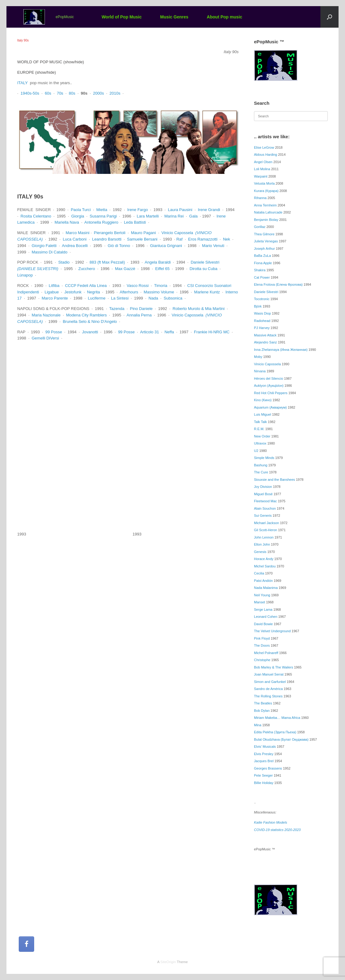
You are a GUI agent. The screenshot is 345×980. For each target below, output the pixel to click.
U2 (256, 451)
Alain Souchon (265, 508)
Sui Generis (263, 515)
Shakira (260, 270)
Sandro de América (268, 689)
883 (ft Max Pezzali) (107, 262)
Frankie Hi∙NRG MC (212, 332)
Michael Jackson (266, 523)
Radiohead (262, 321)
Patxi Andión (263, 581)
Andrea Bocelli (75, 246)
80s (72, 93)
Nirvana (260, 371)
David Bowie (263, 624)
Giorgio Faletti (44, 246)
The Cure (261, 472)
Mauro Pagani (143, 233)
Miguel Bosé (263, 494)
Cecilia (259, 573)
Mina (258, 725)
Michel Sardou (265, 566)
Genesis (260, 552)
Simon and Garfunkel (270, 682)
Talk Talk (260, 422)
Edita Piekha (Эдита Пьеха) (275, 732)
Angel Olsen (263, 162)
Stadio (64, 262)
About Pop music (225, 17)
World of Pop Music (121, 17)
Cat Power (262, 277)
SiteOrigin (168, 962)
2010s (115, 93)
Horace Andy (264, 559)
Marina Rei (174, 216)
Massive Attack (265, 335)
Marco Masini (78, 233)
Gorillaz (260, 227)
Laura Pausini (180, 210)
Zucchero (87, 269)
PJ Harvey (262, 328)
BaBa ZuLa (262, 256)
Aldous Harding (266, 155)
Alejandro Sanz (266, 342)
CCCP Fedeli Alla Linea (86, 286)
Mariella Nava (67, 222)
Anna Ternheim (265, 205)
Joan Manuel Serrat (269, 674)
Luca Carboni (75, 239)
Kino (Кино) (263, 400)
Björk (258, 306)
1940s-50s (30, 93)
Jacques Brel (264, 761)
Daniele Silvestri (205, 262)
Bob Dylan (262, 711)
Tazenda (117, 309)
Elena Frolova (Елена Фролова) (278, 284)
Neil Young (262, 595)
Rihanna (260, 198)
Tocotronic (262, 299)
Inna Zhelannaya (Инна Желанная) (281, 350)
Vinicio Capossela (177, 233)
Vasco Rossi (138, 286)
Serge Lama (263, 610)
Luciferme (97, 298)
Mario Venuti (213, 246)
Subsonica (173, 298)
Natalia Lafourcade (268, 212)
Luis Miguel (263, 414)
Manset (260, 602)
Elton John (262, 544)
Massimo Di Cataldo (50, 252)
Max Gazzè (125, 269)
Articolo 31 (149, 332)
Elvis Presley (264, 754)
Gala (193, 216)
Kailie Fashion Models (271, 822)
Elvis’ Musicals (265, 747)
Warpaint (261, 176)
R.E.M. (259, 429)
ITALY (22, 83)
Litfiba (54, 286)
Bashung (261, 465)
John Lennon (264, 537)
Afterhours (129, 292)
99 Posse (54, 332)
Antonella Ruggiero (101, 222)
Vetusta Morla (264, 183)
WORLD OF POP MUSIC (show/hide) (51, 62)
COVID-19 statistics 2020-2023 (277, 830)
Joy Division (263, 487)
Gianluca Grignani (166, 246)
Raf (179, 239)
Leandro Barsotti (107, 239)
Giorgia (78, 216)
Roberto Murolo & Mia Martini (198, 309)
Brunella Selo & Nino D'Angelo (90, 321)
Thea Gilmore (264, 234)
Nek (226, 239)
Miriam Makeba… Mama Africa (277, 718)
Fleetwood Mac (266, 501)
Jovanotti (90, 332)
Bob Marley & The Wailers (274, 667)
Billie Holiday (264, 783)
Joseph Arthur (264, 249)
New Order (262, 436)
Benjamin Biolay (266, 220)
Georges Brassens (268, 768)
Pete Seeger (263, 775)
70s (60, 93)
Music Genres (174, 17)
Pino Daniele (141, 309)
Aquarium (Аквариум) (270, 407)
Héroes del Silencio (269, 378)
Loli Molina (262, 169)
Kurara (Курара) (266, 191)
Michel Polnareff (266, 653)
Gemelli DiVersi (45, 338)
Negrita (93, 292)
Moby (258, 357)
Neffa (169, 332)
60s (48, 93)
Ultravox (260, 443)
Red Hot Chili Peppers (271, 393)
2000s (98, 93)
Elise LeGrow (264, 147)
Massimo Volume (159, 292)
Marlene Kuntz (207, 292)
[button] (329, 17)
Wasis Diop (262, 313)
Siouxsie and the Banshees (274, 480)
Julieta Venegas (266, 241)
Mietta (102, 210)
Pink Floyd (262, 638)
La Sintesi (120, 298)
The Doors (262, 645)
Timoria (161, 286)
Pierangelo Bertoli (110, 233)
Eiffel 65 (163, 269)
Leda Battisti (135, 222)
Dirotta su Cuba (204, 269)
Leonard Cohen (266, 617)
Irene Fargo (138, 210)
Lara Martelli (148, 216)
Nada (153, 298)
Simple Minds (264, 458)
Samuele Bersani (142, 239)
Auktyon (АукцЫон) (269, 386)
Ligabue (52, 292)
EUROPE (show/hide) (37, 72)
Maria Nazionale (46, 315)
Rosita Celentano (36, 216)
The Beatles (263, 703)
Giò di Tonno (119, 246)
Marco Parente (55, 298)
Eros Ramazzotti (203, 239)
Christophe (262, 660)
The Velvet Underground (272, 631)
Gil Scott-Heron (266, 530)
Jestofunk (73, 292)
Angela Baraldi (158, 262)
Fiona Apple (263, 263)
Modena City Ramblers (86, 315)
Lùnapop (25, 275)
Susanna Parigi (103, 216)
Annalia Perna (139, 315)
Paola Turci (81, 210)
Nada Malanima (266, 588)
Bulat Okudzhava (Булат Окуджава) (281, 739)
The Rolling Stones (268, 696)
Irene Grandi (209, 210)
